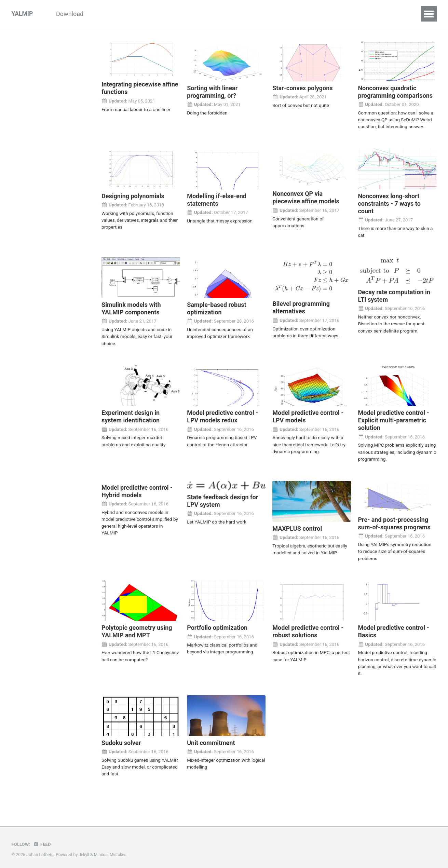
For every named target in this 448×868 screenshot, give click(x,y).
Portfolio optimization (217, 626)
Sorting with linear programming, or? (212, 92)
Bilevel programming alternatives (301, 307)
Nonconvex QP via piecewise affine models (306, 197)
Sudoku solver (121, 740)
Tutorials (110, 14)
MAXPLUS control (297, 527)
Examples (147, 14)
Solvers (256, 14)
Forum (381, 14)
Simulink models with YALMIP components (131, 308)
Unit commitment (211, 740)
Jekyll (84, 852)
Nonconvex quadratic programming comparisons (395, 92)
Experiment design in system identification (131, 415)
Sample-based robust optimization (216, 308)
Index (286, 14)
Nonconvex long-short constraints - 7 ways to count (389, 203)
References (344, 14)
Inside (181, 14)
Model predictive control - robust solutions (308, 629)
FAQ (311, 14)
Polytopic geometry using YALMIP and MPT (137, 629)
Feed (43, 842)
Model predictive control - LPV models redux (222, 415)
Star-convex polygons (302, 88)
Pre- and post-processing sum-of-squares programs (394, 522)
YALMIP (23, 14)
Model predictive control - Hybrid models (137, 490)
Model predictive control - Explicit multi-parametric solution (393, 419)
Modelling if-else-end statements (217, 199)
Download (72, 14)
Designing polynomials (133, 196)
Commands (218, 14)
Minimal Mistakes (111, 852)
